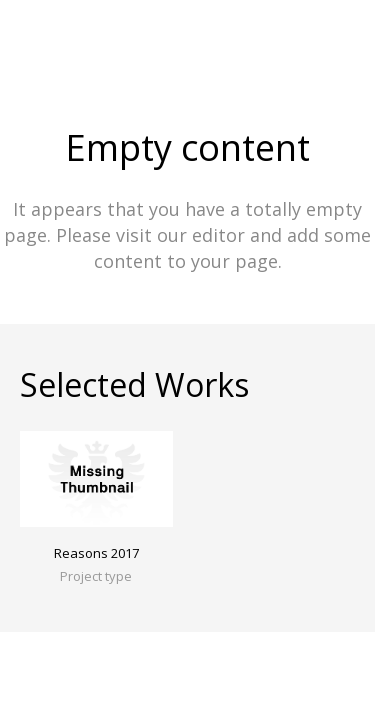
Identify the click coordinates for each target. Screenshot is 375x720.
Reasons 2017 (96, 553)
